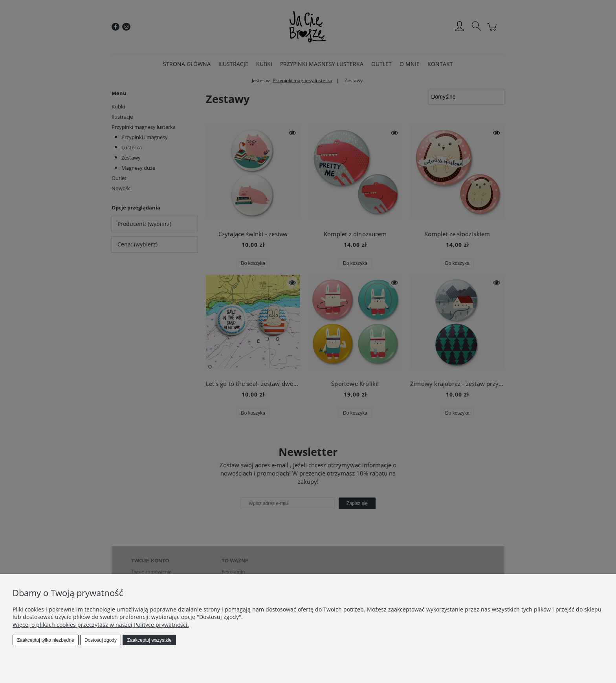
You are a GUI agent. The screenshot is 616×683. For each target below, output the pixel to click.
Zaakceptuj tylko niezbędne (45, 640)
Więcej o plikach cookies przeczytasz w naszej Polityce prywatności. (101, 625)
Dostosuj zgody (101, 640)
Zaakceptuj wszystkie (149, 640)
